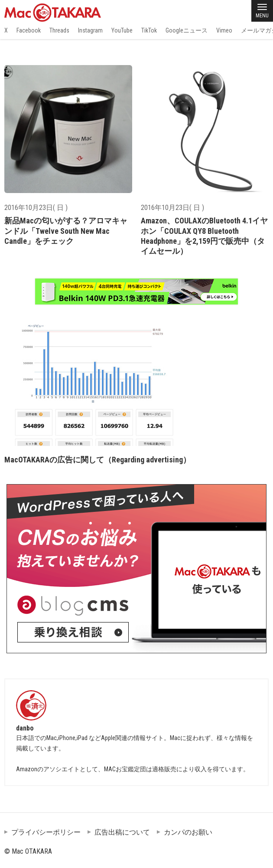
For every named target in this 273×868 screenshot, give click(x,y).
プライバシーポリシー (46, 832)
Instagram (90, 30)
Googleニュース (187, 30)
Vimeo (224, 30)
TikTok (149, 30)
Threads (59, 30)
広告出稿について (122, 832)
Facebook (29, 30)
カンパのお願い (188, 832)
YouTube (122, 30)
